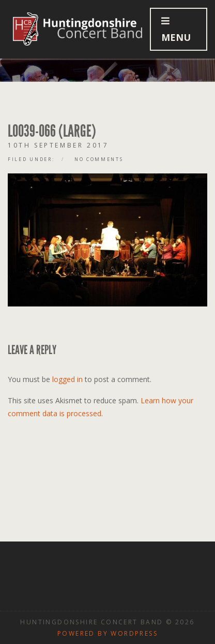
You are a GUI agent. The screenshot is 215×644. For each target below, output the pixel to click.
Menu (176, 30)
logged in (67, 379)
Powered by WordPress (108, 633)
